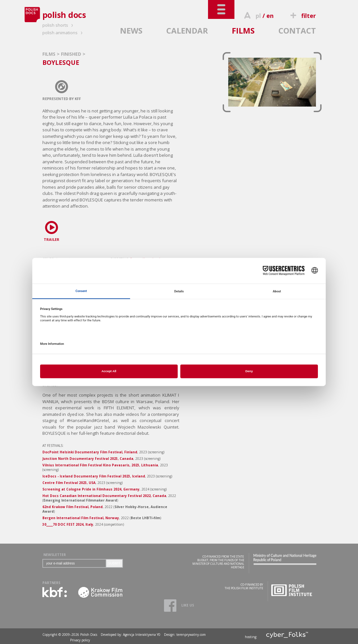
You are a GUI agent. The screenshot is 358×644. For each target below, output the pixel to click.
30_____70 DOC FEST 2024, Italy (68, 524)
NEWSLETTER (55, 555)
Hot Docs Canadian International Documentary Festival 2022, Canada (104, 496)
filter (302, 16)
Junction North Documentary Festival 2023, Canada (88, 459)
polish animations (63, 33)
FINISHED (72, 54)
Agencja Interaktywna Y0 (142, 635)
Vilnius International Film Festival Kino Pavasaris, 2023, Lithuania (100, 465)
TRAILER (52, 230)
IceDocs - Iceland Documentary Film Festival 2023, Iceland (94, 476)
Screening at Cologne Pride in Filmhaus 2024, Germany (91, 489)
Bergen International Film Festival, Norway (81, 518)
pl (258, 16)
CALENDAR (187, 30)
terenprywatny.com (191, 635)
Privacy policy (80, 640)
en (270, 16)
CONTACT (297, 30)
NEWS (131, 30)
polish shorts (59, 25)
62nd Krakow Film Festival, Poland (73, 507)
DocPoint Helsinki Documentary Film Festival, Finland (90, 452)
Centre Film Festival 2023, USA (69, 483)
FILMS (243, 30)
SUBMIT (114, 563)
